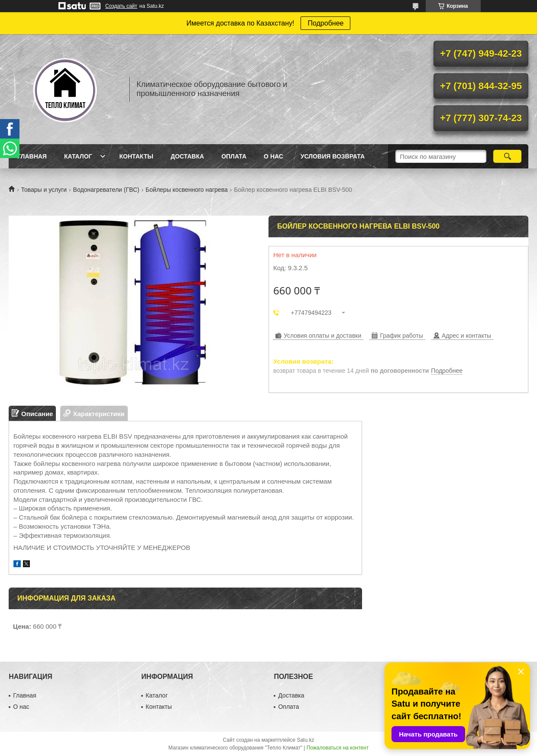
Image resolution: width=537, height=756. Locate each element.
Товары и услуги (44, 190)
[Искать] (507, 156)
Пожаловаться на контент (338, 748)
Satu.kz (305, 740)
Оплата (234, 156)
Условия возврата (333, 156)
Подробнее (325, 23)
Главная (32, 156)
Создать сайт (121, 6)
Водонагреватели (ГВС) (106, 190)
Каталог (78, 156)
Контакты (136, 156)
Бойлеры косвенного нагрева (187, 190)
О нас (273, 156)
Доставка (187, 156)
